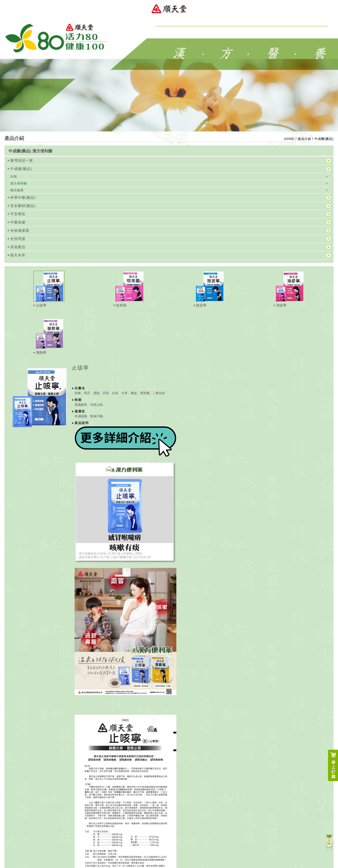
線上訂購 (333, 765)
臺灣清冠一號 (22, 161)
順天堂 (169, 9)
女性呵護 (18, 239)
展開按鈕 (328, 151)
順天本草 (18, 255)
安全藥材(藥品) (23, 206)
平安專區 (18, 214)
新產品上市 (329, 842)
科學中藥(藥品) (23, 198)
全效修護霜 (20, 230)
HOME (289, 139)
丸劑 (14, 176)
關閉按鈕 (318, 368)
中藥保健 (18, 222)
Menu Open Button (329, 9)
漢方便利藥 (19, 183)
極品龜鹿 (17, 190)
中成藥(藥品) (21, 169)
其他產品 (18, 247)
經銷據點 (83, 377)
